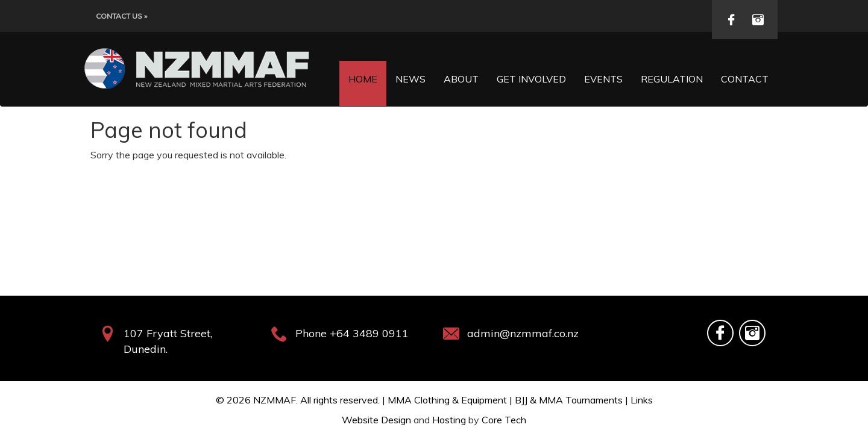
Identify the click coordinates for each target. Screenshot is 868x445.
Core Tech (504, 420)
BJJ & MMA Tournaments (569, 400)
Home (363, 79)
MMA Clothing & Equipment (447, 400)
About (461, 79)
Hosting (449, 420)
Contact (745, 79)
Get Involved (531, 79)
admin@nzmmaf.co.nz (523, 333)
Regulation (672, 79)
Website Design (376, 420)
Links (642, 400)
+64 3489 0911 (369, 333)
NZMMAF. (275, 400)
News (410, 79)
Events (603, 79)
